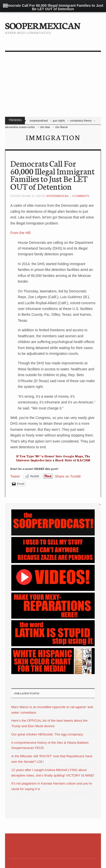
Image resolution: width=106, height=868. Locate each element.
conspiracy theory (81, 121)
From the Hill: (21, 233)
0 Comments (81, 196)
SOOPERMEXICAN (43, 25)
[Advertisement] (53, 85)
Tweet (15, 476)
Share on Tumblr (68, 476)
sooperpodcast (39, 121)
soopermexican (57, 196)
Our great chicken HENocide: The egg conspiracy (47, 734)
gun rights (59, 121)
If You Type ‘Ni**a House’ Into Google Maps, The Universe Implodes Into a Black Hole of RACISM (53, 458)
